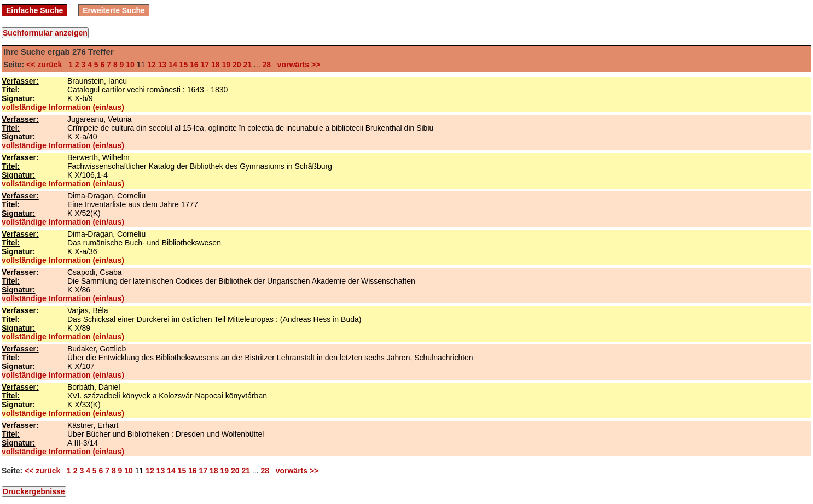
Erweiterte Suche (114, 10)
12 (152, 65)
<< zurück (46, 65)
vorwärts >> (297, 65)
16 (194, 65)
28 (266, 65)
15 (184, 65)
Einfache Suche (34, 10)
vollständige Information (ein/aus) (63, 107)
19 (226, 65)
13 (162, 65)
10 (130, 65)
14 (173, 65)
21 (247, 65)
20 (237, 65)
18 (216, 65)
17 (205, 65)
